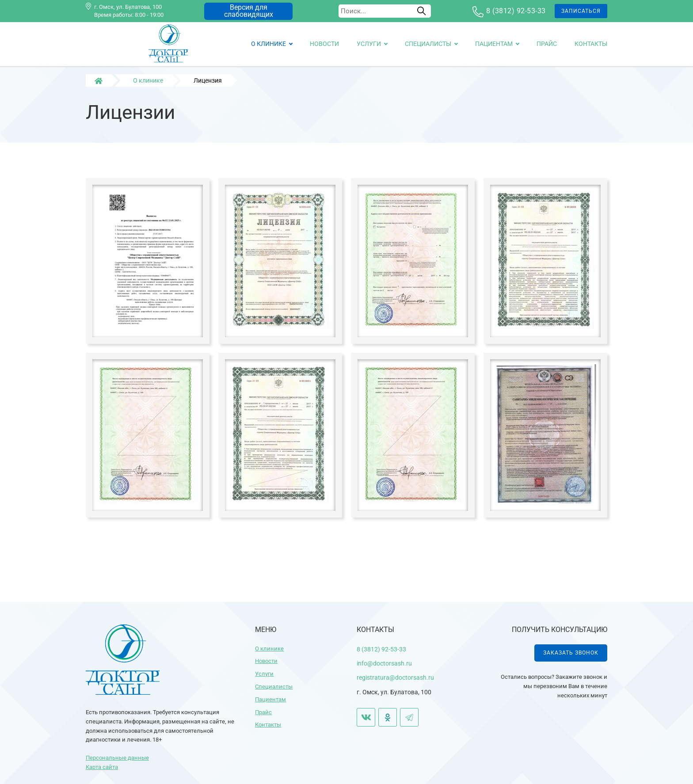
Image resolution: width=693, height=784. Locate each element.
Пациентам (494, 44)
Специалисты (428, 44)
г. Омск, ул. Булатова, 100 (128, 7)
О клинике (268, 44)
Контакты (591, 44)
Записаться (581, 11)
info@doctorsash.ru (384, 663)
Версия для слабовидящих (249, 11)
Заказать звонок (571, 653)
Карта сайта (102, 767)
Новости (324, 44)
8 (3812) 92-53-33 (516, 11)
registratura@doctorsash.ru (395, 677)
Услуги (369, 44)
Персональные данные (117, 758)
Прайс (547, 44)
